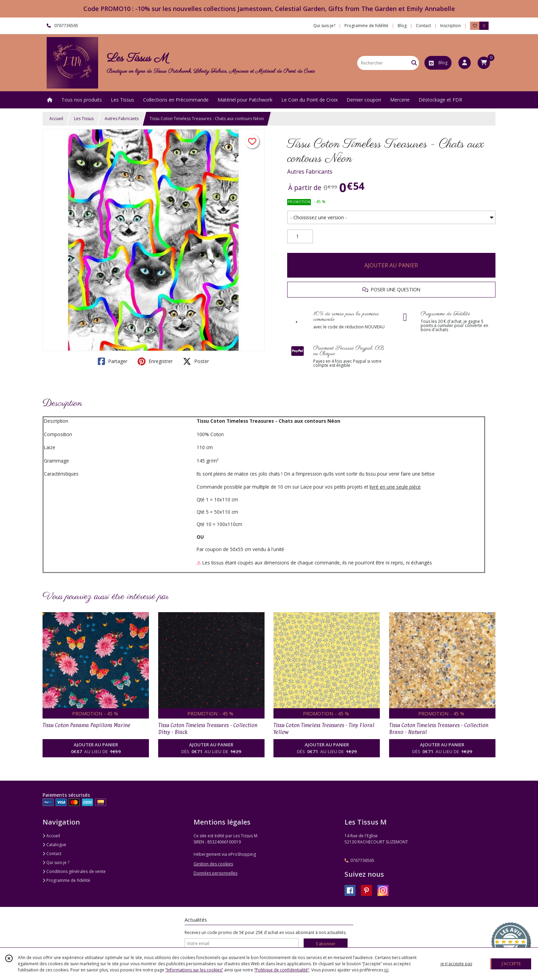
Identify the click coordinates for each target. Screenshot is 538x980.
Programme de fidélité (66, 880)
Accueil (56, 119)
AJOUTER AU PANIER (391, 265)
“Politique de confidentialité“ (282, 970)
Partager (113, 361)
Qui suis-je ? (56, 862)
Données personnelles (215, 873)
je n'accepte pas (456, 964)
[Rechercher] (414, 63)
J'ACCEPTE (511, 964)
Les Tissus (84, 119)
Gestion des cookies (213, 864)
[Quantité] (300, 236)
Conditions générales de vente (74, 871)
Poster (196, 361)
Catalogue (54, 845)
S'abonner (326, 944)
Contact (423, 26)
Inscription (451, 26)
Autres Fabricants (122, 119)
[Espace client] (465, 63)
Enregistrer (155, 361)
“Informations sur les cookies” (194, 970)
